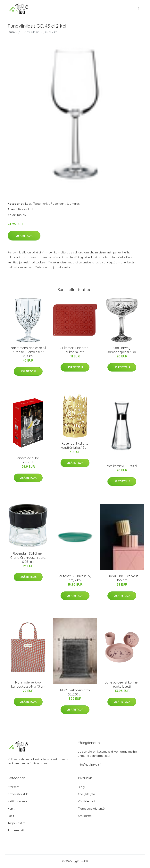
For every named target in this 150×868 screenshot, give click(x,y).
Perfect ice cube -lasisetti (28, 460)
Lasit (28, 204)
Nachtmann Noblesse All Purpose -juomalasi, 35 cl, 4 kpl (28, 352)
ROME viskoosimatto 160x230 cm (75, 692)
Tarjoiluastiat (16, 823)
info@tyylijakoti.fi (90, 764)
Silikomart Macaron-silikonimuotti (75, 350)
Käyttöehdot (87, 801)
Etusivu (12, 32)
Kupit (11, 809)
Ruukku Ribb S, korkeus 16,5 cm (122, 578)
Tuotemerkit (41, 204)
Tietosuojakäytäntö (91, 809)
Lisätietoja (24, 236)
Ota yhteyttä (86, 794)
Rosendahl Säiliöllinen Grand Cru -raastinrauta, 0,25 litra (28, 558)
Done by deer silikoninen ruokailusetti (122, 684)
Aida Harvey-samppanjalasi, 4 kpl (122, 350)
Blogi (81, 787)
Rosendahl (58, 204)
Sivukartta (85, 816)
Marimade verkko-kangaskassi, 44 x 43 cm (28, 684)
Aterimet (13, 787)
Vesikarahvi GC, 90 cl (122, 466)
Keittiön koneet (18, 801)
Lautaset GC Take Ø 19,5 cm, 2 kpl (75, 578)
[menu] (139, 9)
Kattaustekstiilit (18, 794)
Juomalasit (74, 204)
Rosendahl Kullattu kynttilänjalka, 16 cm (75, 445)
